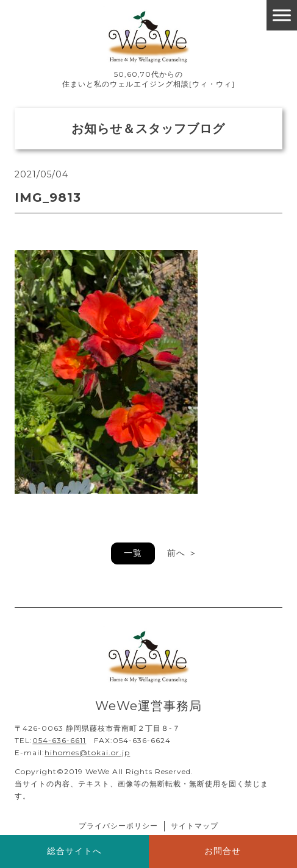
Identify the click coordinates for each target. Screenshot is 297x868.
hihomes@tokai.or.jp (87, 752)
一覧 (133, 553)
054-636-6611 (59, 740)
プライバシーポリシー (118, 826)
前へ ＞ (182, 553)
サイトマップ (195, 826)
